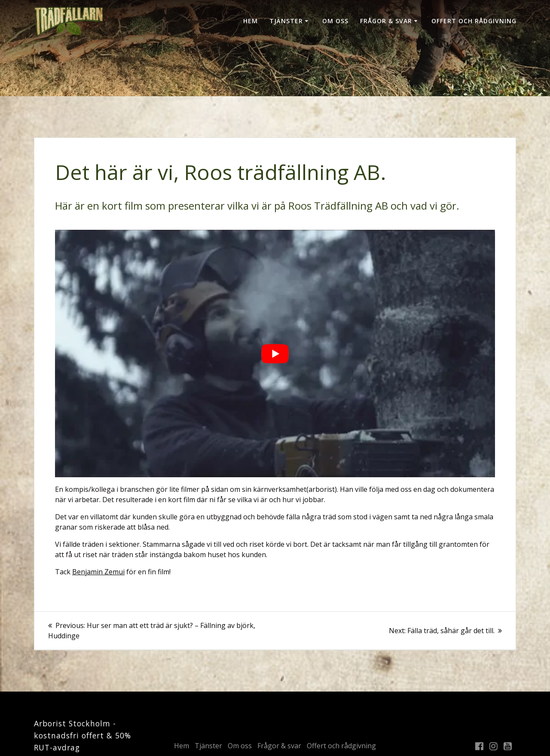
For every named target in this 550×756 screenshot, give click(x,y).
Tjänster (286, 21)
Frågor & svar (386, 21)
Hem (251, 21)
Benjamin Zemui (98, 572)
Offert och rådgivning (474, 21)
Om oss (335, 21)
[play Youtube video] (275, 354)
